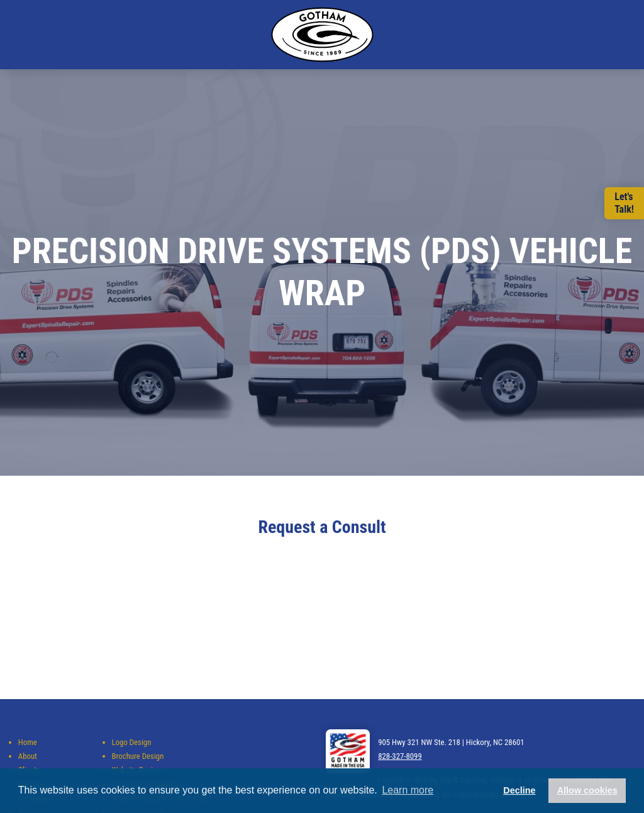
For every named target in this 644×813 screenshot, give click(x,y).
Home (28, 742)
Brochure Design (138, 756)
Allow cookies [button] (587, 790)
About (28, 756)
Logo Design (132, 742)
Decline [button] (519, 790)
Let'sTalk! (624, 203)
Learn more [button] (408, 790)
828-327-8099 (400, 756)
